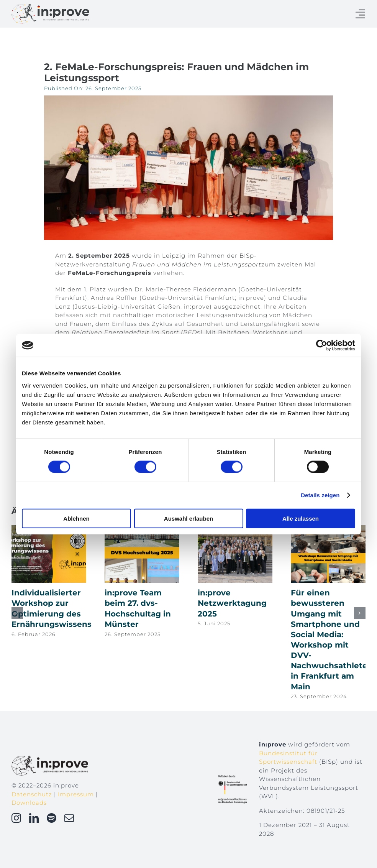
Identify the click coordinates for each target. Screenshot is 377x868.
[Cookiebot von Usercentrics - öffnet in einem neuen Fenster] (322, 345)
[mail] (69, 818)
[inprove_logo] (50, 7)
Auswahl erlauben (188, 518)
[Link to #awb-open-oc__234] (361, 14)
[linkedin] (34, 818)
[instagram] (16, 818)
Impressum (76, 794)
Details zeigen (320, 495)
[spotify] (52, 818)
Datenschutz (32, 794)
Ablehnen (76, 518)
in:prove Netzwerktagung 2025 (232, 603)
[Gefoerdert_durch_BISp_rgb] (233, 778)
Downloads (29, 803)
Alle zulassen (301, 518)
